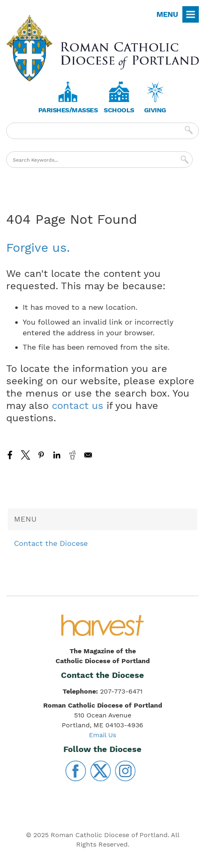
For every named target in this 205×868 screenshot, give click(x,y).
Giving (155, 110)
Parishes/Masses (68, 110)
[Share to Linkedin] (57, 455)
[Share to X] (26, 455)
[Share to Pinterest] (41, 455)
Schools (119, 110)
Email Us (102, 735)
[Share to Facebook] (10, 455)
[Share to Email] (88, 455)
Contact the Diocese (51, 543)
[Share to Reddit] (72, 455)
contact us (78, 406)
